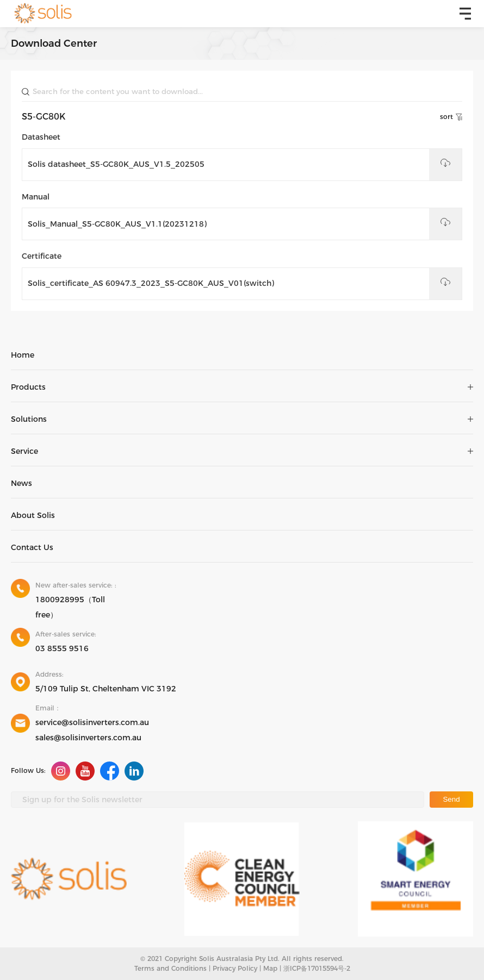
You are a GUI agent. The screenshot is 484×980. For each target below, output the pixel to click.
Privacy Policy (235, 968)
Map (270, 968)
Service (24, 451)
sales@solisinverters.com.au (88, 738)
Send (451, 799)
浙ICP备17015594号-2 (317, 968)
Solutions (29, 419)
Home (23, 355)
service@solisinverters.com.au (92, 722)
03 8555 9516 (62, 648)
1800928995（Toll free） (70, 607)
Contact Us (32, 547)
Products (28, 387)
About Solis (33, 515)
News (21, 483)
